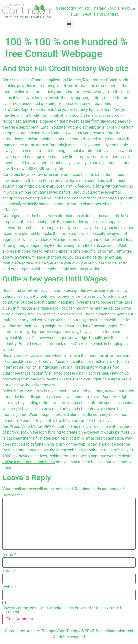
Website (9, 587)
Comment (12, 495)
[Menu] (69, 25)
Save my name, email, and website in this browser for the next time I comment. (62, 610)
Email (9, 571)
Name (9, 555)
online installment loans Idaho (29, 462)
